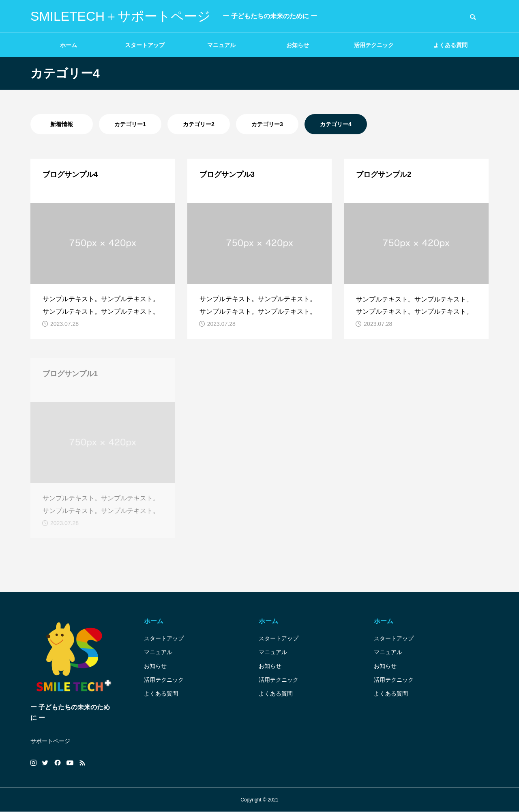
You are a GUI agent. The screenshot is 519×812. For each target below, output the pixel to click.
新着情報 (62, 124)
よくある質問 (450, 45)
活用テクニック (374, 45)
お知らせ (298, 45)
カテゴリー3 (267, 124)
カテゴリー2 (199, 124)
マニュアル (221, 45)
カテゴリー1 (130, 124)
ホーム (69, 45)
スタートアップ (145, 45)
